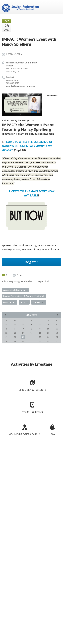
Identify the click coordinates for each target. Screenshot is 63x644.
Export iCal (43, 281)
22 (31, 337)
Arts (24, 302)
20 (15, 337)
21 (23, 337)
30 (40, 341)
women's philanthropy (15, 290)
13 (15, 333)
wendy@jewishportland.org (21, 86)
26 (6, 341)
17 (48, 333)
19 (6, 337)
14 (23, 333)
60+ (53, 434)
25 (57, 337)
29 (31, 341)
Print (17, 275)
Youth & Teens (32, 412)
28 (23, 341)
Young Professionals (25, 434)
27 (15, 341)
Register (32, 262)
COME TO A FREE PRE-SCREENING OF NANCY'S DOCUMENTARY (27, 146)
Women (39, 302)
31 (48, 341)
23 (40, 337)
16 (40, 333)
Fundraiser (9, 302)
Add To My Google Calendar (17, 281)
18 (57, 333)
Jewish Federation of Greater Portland (23, 296)
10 (48, 329)
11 (57, 329)
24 (48, 337)
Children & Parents (32, 390)
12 (6, 333)
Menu (57, 7)
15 (31, 333)
